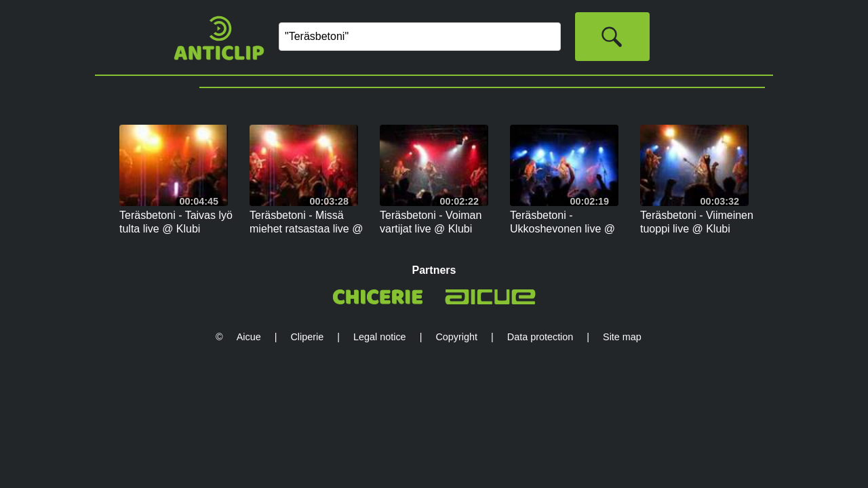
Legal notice (380, 337)
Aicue (249, 337)
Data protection (540, 337)
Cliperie (307, 337)
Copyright (456, 337)
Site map (622, 337)
